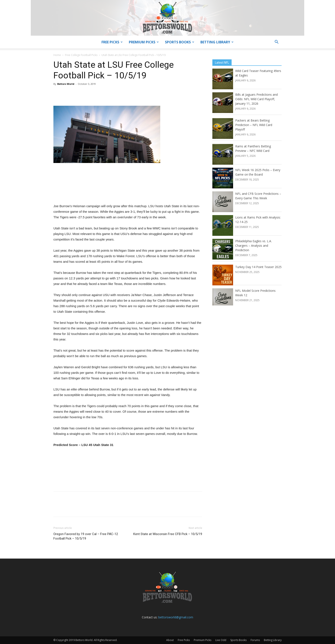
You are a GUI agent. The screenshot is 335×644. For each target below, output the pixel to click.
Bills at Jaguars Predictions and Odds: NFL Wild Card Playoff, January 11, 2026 (256, 99)
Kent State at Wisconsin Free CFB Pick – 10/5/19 (168, 534)
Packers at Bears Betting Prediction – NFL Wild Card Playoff (254, 125)
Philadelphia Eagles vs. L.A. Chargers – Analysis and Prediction (253, 246)
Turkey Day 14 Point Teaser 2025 (258, 267)
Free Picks (112, 42)
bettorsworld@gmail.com (176, 617)
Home (57, 55)
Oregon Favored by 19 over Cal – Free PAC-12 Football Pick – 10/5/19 (86, 536)
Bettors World (66, 84)
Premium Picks (144, 42)
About (170, 640)
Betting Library (217, 42)
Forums (255, 640)
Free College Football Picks (81, 55)
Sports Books (180, 42)
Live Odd (221, 640)
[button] (276, 42)
